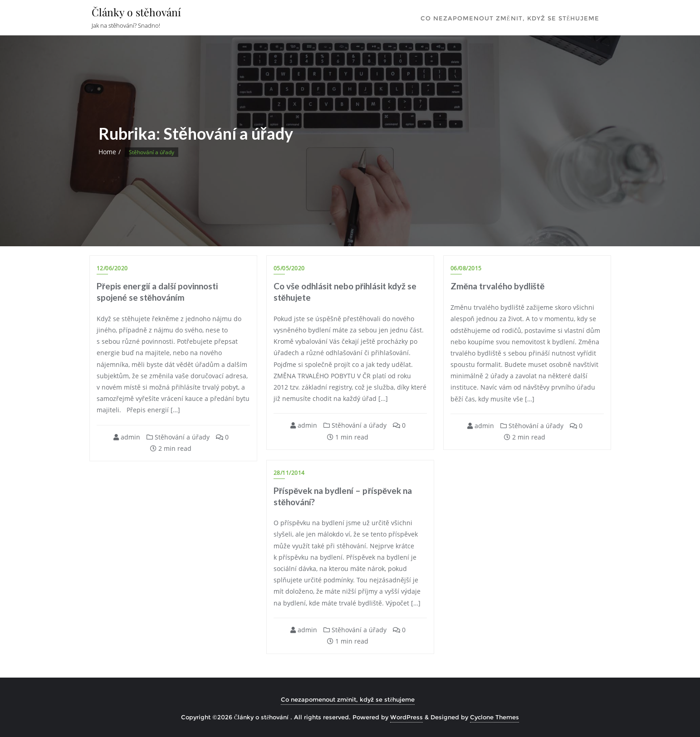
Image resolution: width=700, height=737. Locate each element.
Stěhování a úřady (178, 437)
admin (127, 437)
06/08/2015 (466, 268)
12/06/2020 (112, 268)
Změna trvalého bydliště (498, 286)
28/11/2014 (289, 473)
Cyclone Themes (494, 717)
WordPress (406, 717)
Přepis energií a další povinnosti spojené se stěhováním (157, 292)
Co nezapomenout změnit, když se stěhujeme (348, 700)
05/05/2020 (289, 268)
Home (107, 152)
